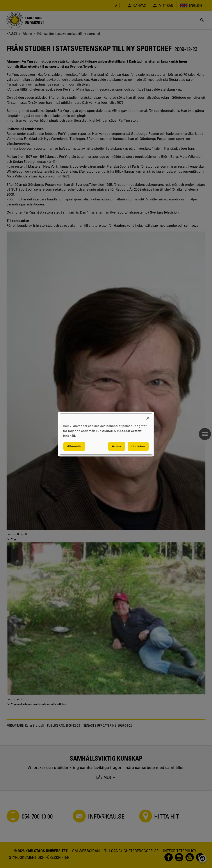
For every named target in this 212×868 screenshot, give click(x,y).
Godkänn (138, 446)
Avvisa (117, 446)
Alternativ (74, 446)
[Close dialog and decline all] (148, 416)
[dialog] (106, 434)
